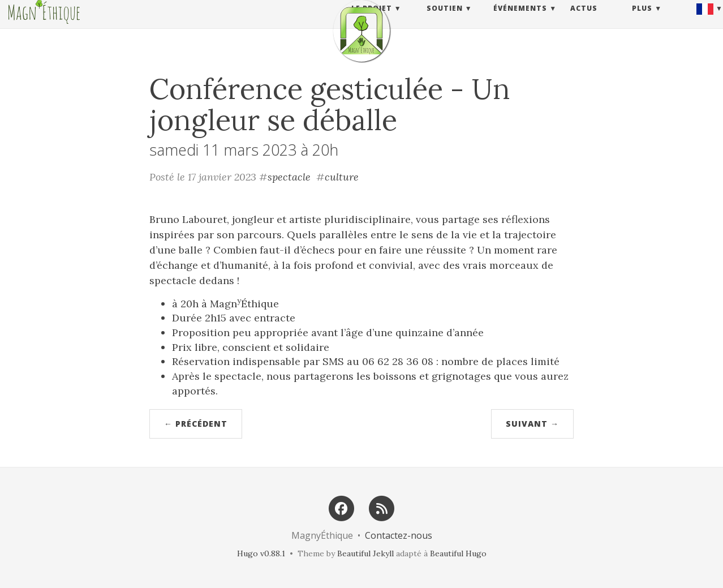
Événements (520, 20)
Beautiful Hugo (458, 553)
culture (342, 177)
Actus (584, 20)
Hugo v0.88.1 (261, 553)
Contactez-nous (399, 535)
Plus (642, 20)
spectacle (289, 177)
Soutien (445, 20)
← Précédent (196, 424)
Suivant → (532, 424)
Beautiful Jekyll (365, 553)
